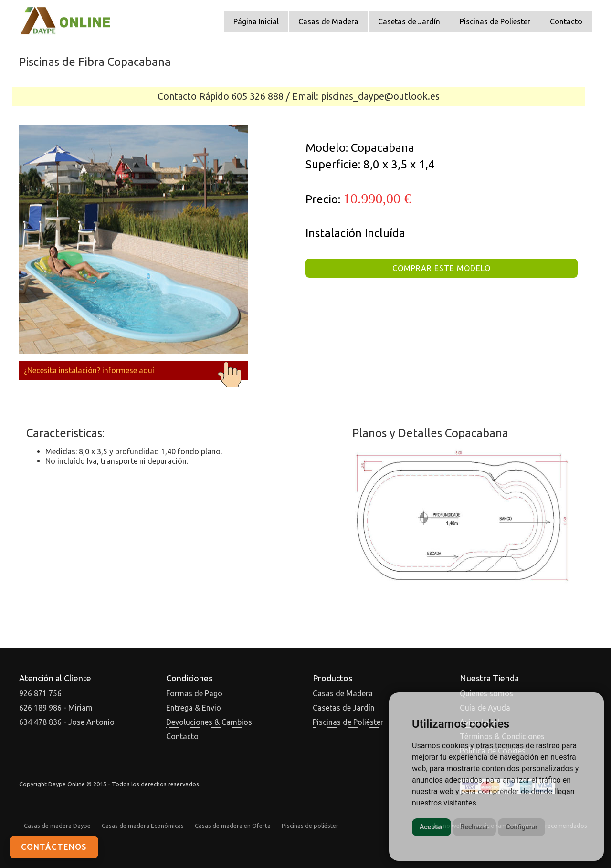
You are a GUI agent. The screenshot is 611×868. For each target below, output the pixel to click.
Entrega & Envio (194, 708)
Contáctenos (54, 847)
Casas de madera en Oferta (233, 826)
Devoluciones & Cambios (209, 722)
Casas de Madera (328, 21)
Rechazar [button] (475, 827)
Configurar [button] (521, 827)
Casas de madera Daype (57, 826)
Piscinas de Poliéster (348, 722)
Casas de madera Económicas (143, 826)
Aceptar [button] (432, 827)
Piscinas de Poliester (495, 21)
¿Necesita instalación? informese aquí (134, 370)
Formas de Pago (194, 693)
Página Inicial (256, 21)
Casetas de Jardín (409, 21)
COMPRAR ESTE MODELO (442, 268)
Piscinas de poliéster (310, 826)
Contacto (566, 21)
